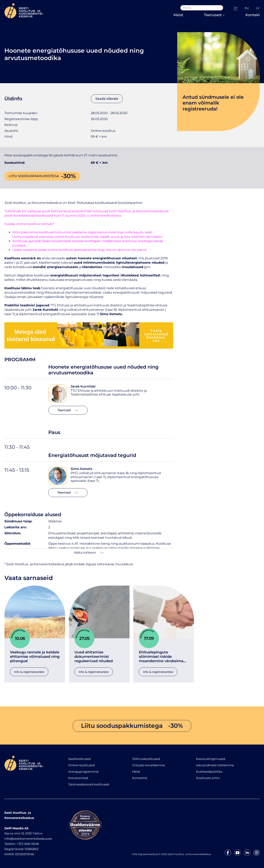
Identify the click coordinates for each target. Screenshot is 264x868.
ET (236, 8)
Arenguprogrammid (83, 772)
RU (247, 8)
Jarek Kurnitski (83, 386)
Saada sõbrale (107, 99)
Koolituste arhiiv (208, 778)
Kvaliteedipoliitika (209, 772)
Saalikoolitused (79, 759)
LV (258, 8)
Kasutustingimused (211, 759)
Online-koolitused (82, 765)
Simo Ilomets (81, 469)
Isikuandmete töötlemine (215, 765)
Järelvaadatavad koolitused (89, 784)
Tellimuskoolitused (146, 759)
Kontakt (253, 15)
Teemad (68, 410)
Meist (178, 15)
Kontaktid (139, 778)
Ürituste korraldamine (148, 765)
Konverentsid (78, 778)
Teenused (214, 15)
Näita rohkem (89, 553)
